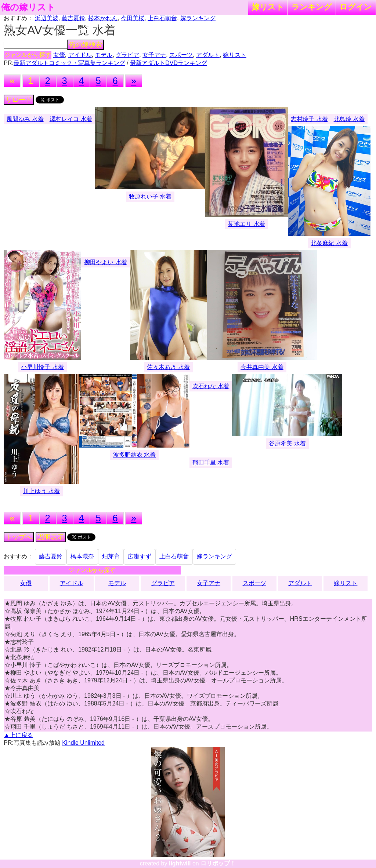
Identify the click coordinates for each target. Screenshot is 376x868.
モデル (104, 55)
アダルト (208, 55)
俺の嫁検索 (86, 45)
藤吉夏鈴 (73, 18)
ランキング (312, 7)
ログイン (356, 7)
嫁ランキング (198, 18)
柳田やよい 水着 (105, 262)
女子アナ (154, 55)
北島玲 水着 (349, 119)
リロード (19, 100)
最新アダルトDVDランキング (169, 63)
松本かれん (103, 18)
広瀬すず (140, 556)
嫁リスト (268, 7)
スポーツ (181, 55)
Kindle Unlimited (83, 743)
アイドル (80, 55)
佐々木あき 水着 (168, 367)
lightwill (180, 863)
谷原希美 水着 (287, 443)
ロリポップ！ (218, 863)
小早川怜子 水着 (42, 367)
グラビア (127, 55)
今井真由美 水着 (262, 367)
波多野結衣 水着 (134, 455)
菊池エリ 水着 (246, 224)
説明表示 (51, 537)
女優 (59, 55)
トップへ (19, 537)
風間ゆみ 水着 (25, 119)
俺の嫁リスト (28, 7)
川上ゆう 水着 (41, 491)
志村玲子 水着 (309, 119)
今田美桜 (133, 18)
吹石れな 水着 (211, 386)
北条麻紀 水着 (329, 243)
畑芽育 (111, 556)
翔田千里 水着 (211, 462)
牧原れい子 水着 (150, 196)
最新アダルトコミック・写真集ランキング (69, 63)
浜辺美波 (47, 18)
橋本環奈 (82, 556)
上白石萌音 (162, 18)
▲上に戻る (18, 735)
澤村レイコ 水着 (71, 119)
